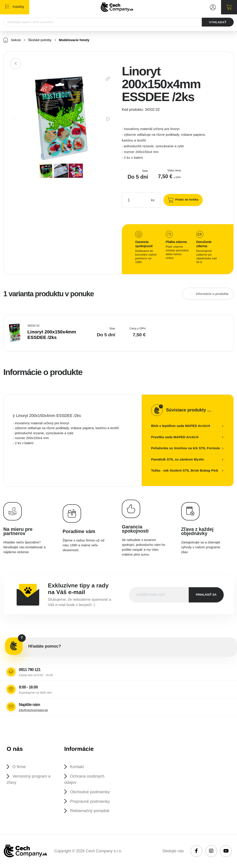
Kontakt (77, 767)
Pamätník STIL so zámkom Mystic (178, 460)
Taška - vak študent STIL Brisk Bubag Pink (185, 471)
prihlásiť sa (206, 595)
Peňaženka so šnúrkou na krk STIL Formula (186, 448)
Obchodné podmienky (90, 792)
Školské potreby (40, 40)
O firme (19, 767)
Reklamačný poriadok (90, 811)
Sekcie (12, 40)
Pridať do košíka (186, 200)
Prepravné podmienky (90, 802)
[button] (108, 79)
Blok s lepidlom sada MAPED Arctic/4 (181, 426)
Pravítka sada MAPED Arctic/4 (175, 437)
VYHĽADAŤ (218, 22)
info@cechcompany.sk (33, 710)
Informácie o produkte (212, 294)
